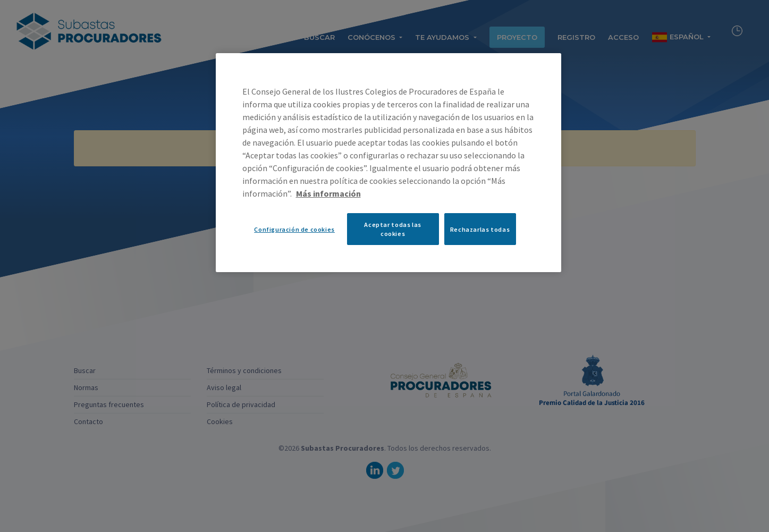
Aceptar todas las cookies (392, 229)
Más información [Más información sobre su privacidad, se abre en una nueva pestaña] (328, 193)
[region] (388, 163)
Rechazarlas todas (480, 229)
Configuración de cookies (294, 229)
